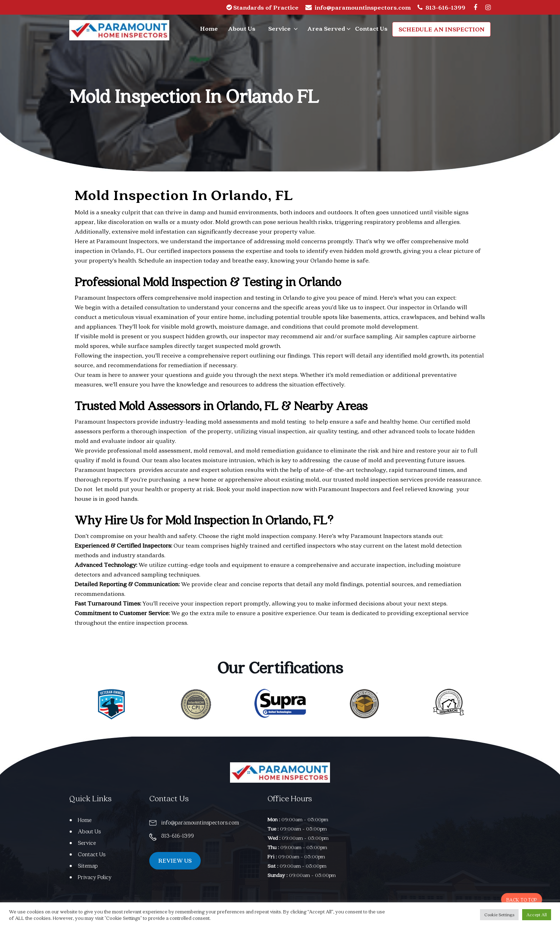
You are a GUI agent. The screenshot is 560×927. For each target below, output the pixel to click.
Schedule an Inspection (442, 29)
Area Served (326, 28)
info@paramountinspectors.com (363, 7)
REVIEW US (177, 861)
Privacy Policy (95, 877)
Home (209, 28)
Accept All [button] (537, 914)
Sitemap (88, 866)
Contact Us (371, 28)
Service (279, 28)
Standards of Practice (262, 7)
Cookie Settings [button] (499, 914)
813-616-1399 (445, 7)
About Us (242, 28)
